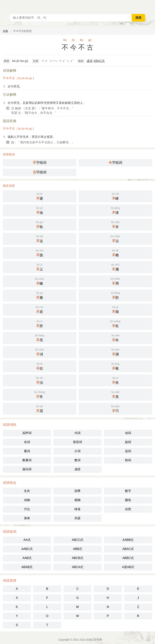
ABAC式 (99, 61)
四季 (77, 491)
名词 (27, 442)
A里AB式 (128, 567)
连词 (128, 451)
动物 (27, 500)
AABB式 (128, 540)
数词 (77, 460)
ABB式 (77, 549)
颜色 (128, 500)
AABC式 (27, 549)
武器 (77, 518)
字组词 (40, 163)
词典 (5, 31)
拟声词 (27, 433)
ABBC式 (128, 558)
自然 (128, 509)
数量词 (27, 460)
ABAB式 (27, 567)
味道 (77, 509)
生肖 (27, 491)
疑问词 (27, 469)
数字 (128, 491)
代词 (77, 433)
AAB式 (27, 558)
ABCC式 (77, 540)
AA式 (27, 540)
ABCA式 (77, 567)
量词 (27, 451)
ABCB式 (77, 558)
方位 (27, 509)
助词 (128, 460)
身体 (27, 518)
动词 (128, 433)
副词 (128, 442)
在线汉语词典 (94, 640)
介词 (77, 451)
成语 (90, 61)
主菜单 (150, 6)
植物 (77, 500)
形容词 (77, 442)
